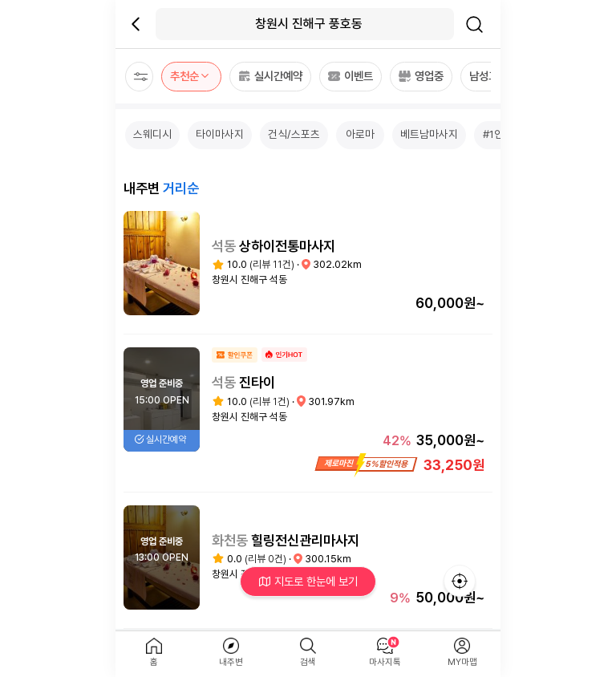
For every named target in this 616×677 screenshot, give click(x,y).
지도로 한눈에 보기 (308, 581)
